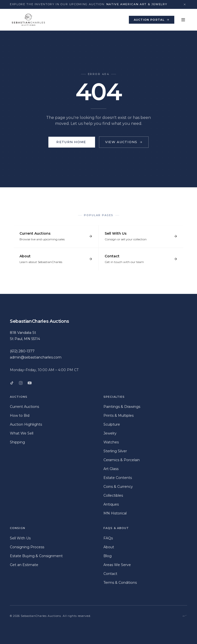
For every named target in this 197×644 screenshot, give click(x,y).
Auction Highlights (26, 424)
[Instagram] (21, 383)
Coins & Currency (118, 487)
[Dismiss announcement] (185, 4)
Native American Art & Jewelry (137, 4)
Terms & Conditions (120, 583)
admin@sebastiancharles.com (36, 357)
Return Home (72, 142)
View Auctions (124, 142)
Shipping (17, 442)
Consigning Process (27, 547)
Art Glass (111, 469)
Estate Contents (118, 478)
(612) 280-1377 (22, 351)
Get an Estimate (24, 565)
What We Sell (22, 433)
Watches (111, 442)
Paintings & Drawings (122, 407)
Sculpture (112, 424)
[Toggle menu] (183, 20)
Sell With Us (20, 538)
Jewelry (110, 433)
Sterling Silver (115, 451)
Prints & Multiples (118, 416)
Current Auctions (24, 407)
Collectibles (113, 495)
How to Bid (20, 416)
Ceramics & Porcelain (122, 460)
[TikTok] (12, 383)
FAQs (108, 538)
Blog (108, 556)
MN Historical (115, 513)
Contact (110, 574)
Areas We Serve (117, 565)
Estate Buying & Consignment (36, 556)
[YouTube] (30, 383)
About (109, 547)
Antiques (111, 504)
